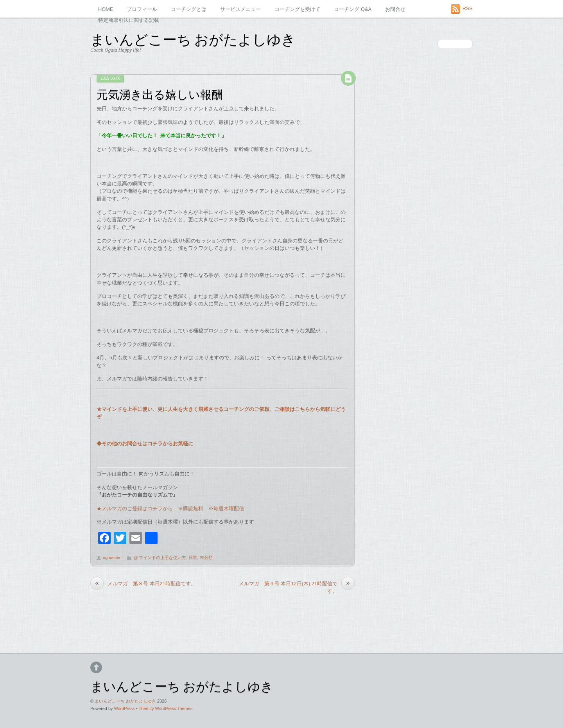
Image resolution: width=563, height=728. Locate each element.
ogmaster (112, 558)
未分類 (206, 558)
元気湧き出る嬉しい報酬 (160, 93)
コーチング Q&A (353, 9)
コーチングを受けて (297, 9)
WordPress (124, 708)
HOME (106, 9)
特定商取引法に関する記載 (129, 20)
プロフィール (142, 9)
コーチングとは (189, 9)
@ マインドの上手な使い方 (160, 558)
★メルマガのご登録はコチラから (135, 508)
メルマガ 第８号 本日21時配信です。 (143, 584)
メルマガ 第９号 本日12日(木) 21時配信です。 (297, 587)
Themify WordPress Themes (166, 708)
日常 (193, 558)
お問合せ (395, 9)
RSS (468, 8)
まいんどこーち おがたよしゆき (125, 701)
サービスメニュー (240, 9)
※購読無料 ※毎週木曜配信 (208, 508)
